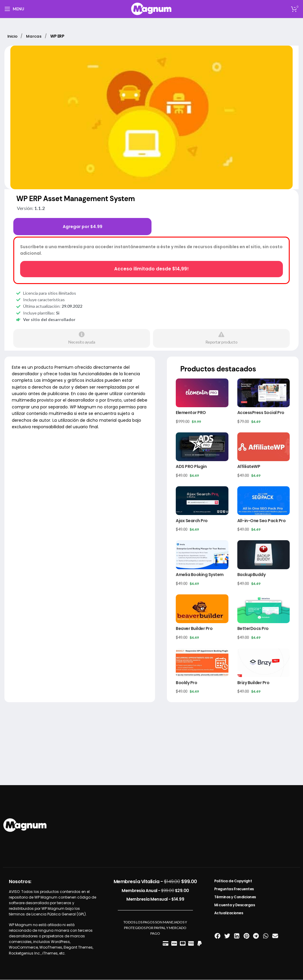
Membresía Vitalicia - (155, 882)
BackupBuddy (252, 575)
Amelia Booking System (200, 575)
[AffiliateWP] (263, 447)
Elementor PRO (191, 413)
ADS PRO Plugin (191, 467)
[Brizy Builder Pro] (263, 663)
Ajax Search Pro (192, 521)
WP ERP (61, 36)
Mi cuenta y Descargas (235, 905)
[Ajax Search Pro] (202, 501)
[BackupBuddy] (263, 555)
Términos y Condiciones (235, 897)
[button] (218, 936)
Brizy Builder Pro (253, 683)
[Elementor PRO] (202, 393)
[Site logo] (151, 8)
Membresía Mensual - (155, 899)
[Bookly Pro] (202, 663)
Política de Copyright (233, 881)
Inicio (14, 36)
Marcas (37, 36)
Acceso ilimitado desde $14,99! (152, 269)
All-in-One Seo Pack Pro (262, 521)
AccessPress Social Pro (261, 413)
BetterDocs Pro (253, 629)
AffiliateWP (249, 467)
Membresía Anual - (155, 891)
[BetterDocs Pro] (263, 609)
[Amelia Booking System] (202, 555)
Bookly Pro (186, 683)
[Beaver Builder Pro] (202, 609)
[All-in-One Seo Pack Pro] (263, 501)
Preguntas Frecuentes (234, 889)
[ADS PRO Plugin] (202, 447)
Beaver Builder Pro (194, 629)
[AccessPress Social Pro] (263, 393)
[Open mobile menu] (14, 9)
